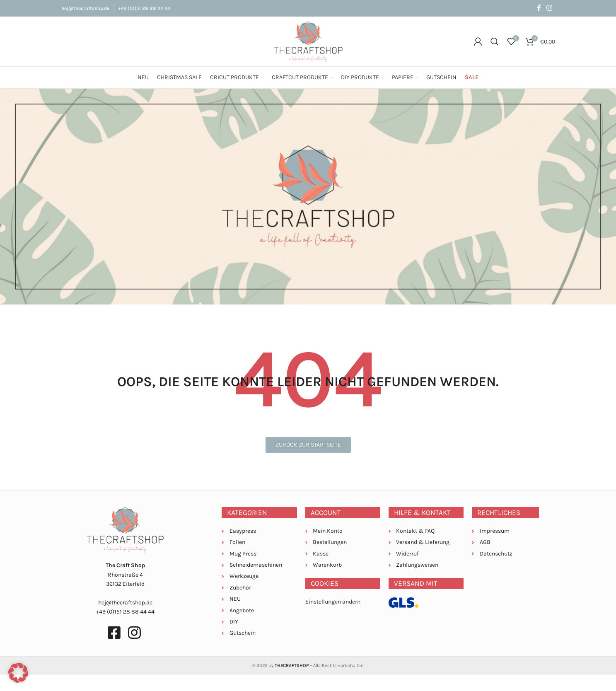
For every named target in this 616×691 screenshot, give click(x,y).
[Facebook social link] (539, 8)
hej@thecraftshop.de (85, 8)
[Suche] (495, 41)
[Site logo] (308, 41)
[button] (18, 673)
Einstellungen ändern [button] (333, 602)
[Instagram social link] (549, 8)
